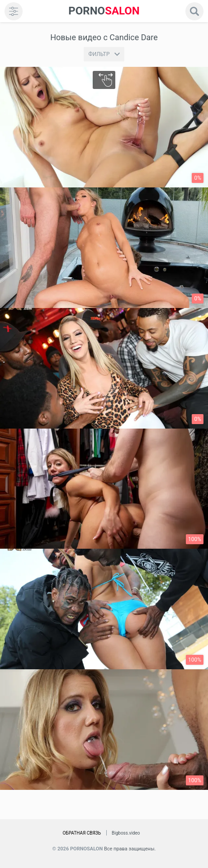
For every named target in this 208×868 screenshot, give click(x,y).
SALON (104, 11)
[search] (194, 11)
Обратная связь (82, 833)
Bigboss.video (126, 833)
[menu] (14, 11)
